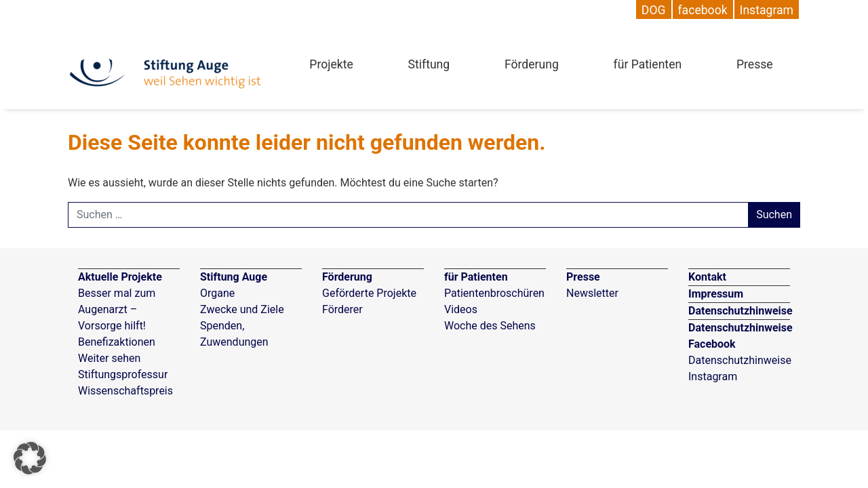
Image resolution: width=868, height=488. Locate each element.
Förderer (342, 309)
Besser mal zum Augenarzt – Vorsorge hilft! (117, 309)
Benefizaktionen (117, 342)
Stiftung (429, 64)
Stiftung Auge (234, 277)
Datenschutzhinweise (741, 311)
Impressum (716, 294)
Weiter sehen (109, 358)
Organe (217, 293)
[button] (30, 458)
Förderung (532, 64)
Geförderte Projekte (369, 293)
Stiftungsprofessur (123, 374)
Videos (461, 309)
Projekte (331, 64)
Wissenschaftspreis (125, 391)
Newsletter (592, 293)
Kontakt (707, 277)
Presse (755, 64)
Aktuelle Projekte (120, 277)
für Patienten (648, 64)
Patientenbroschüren (494, 293)
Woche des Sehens (490, 326)
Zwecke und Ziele (242, 309)
